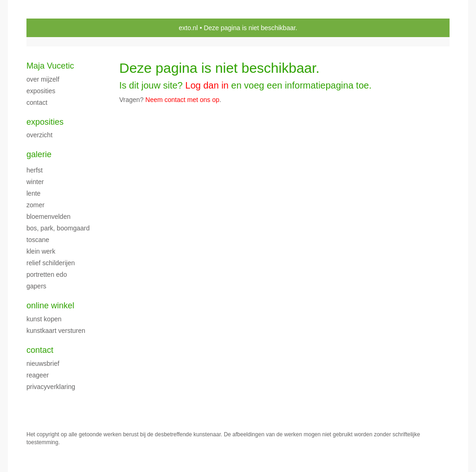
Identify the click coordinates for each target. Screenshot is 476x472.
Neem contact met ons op (182, 100)
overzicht (39, 135)
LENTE (33, 193)
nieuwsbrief (43, 364)
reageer (38, 375)
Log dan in (207, 85)
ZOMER (35, 205)
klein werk (41, 251)
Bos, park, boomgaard (58, 228)
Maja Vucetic (50, 66)
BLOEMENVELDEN (48, 217)
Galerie (39, 154)
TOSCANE (38, 240)
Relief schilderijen (51, 263)
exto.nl (188, 28)
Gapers (36, 286)
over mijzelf (43, 79)
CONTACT (37, 102)
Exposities (45, 122)
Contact (40, 350)
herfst (35, 170)
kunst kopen (44, 319)
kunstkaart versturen (56, 331)
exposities (41, 91)
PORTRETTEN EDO (47, 274)
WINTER (35, 182)
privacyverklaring (51, 387)
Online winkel (50, 306)
